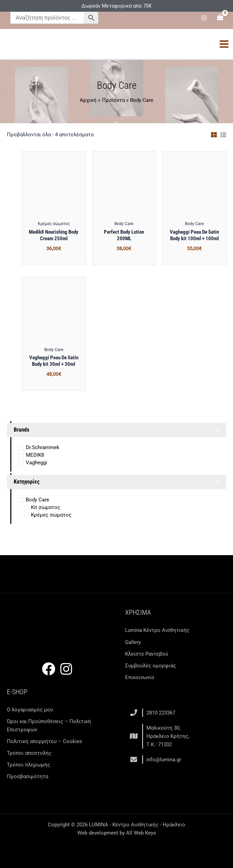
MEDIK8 (35, 455)
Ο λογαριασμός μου (30, 710)
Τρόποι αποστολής (29, 753)
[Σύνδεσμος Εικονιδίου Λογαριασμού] (204, 18)
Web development (98, 833)
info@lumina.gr (164, 760)
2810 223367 (161, 713)
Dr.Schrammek (43, 447)
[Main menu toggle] (224, 44)
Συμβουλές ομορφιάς (151, 666)
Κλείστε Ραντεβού (147, 654)
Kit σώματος (46, 507)
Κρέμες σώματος (51, 515)
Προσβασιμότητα (27, 776)
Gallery (133, 642)
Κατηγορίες (116, 482)
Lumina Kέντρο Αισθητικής (157, 630)
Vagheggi (36, 463)
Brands (116, 430)
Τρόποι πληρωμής (29, 765)
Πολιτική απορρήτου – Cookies (45, 741)
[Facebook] (49, 669)
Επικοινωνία (140, 677)
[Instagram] (66, 669)
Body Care (37, 500)
